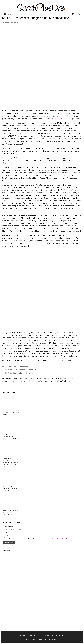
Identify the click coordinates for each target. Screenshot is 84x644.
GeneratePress (55, 640)
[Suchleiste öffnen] (79, 14)
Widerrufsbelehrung (46, 635)
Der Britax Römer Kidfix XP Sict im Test (20, 373)
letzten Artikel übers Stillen (61, 119)
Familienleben (23, 367)
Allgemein (8, 367)
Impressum (60, 635)
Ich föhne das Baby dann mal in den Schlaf (21, 370)
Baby (15, 367)
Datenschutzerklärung (59, 538)
